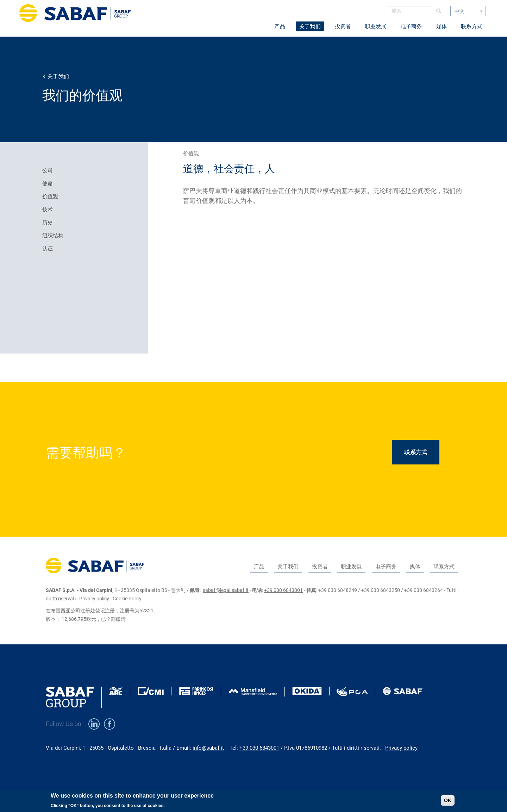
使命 (48, 183)
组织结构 (53, 236)
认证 (48, 249)
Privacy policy (94, 599)
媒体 (442, 26)
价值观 (50, 196)
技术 (48, 210)
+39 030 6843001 (283, 590)
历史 (48, 223)
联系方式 (472, 26)
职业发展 (376, 26)
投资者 (343, 26)
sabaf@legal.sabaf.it (226, 590)
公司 (48, 170)
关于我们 (310, 26)
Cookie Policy (127, 599)
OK (448, 802)
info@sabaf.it (208, 748)
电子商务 (411, 26)
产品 (280, 26)
